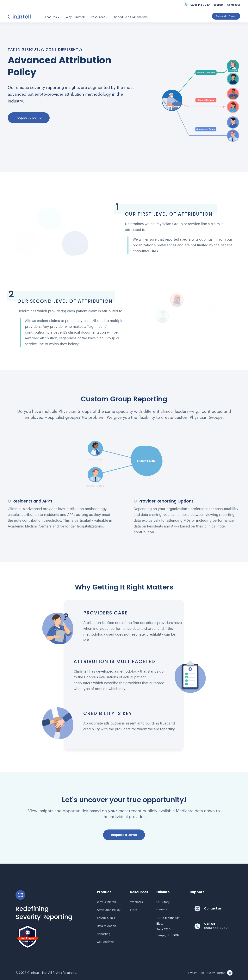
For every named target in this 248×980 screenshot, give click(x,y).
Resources (99, 17)
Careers (162, 909)
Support (218, 5)
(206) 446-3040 (200, 5)
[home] (19, 16)
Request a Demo (29, 118)
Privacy (192, 973)
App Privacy (207, 973)
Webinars (136, 902)
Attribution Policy (109, 910)
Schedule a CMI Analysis (131, 17)
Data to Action (106, 926)
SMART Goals (106, 918)
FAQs (134, 910)
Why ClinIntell (106, 902)
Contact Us (234, 5)
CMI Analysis (105, 942)
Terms (221, 973)
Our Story (163, 902)
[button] (52, 17)
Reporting (104, 934)
